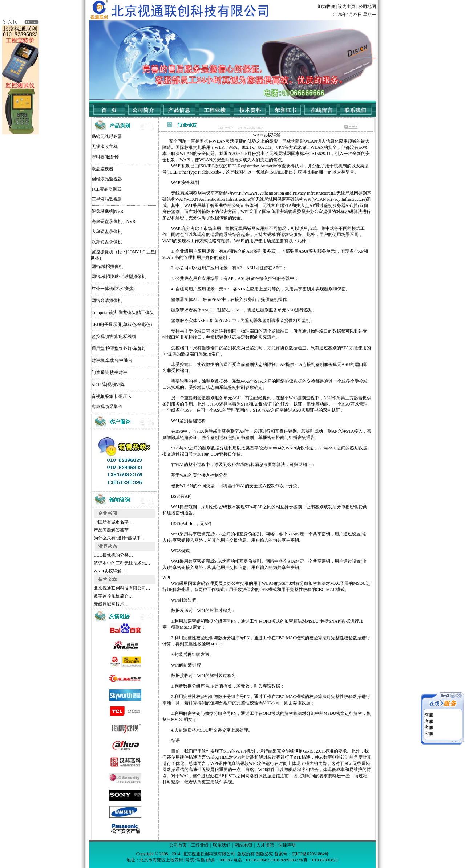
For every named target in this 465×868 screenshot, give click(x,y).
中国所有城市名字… (113, 522)
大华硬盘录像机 (107, 232)
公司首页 (178, 845)
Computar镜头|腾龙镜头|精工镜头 (123, 313)
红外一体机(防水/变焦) (113, 289)
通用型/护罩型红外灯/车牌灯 (119, 349)
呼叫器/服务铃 (105, 157)
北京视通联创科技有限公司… (122, 588)
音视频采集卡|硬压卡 (112, 396)
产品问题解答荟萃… (113, 530)
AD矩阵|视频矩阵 (108, 384)
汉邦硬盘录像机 (107, 242)
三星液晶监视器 (107, 199)
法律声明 (287, 845)
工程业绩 (200, 845)
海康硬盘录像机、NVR (114, 221)
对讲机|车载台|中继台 (112, 360)
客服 (429, 708)
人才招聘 (265, 845)
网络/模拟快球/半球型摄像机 (119, 277)
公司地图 (367, 7)
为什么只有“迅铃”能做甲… (119, 538)
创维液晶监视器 (107, 179)
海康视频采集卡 (107, 407)
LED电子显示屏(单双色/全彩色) (122, 325)
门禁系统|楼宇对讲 (109, 372)
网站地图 (243, 845)
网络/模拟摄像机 (107, 266)
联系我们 (222, 845)
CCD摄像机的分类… (113, 555)
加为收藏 (326, 7)
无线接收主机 (105, 147)
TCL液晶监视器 (106, 189)
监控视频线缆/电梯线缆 (114, 337)
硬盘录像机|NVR (108, 211)
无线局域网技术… (111, 604)
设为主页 (347, 7)
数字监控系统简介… (113, 596)
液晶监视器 (102, 169)
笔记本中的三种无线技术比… (122, 563)
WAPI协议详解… (109, 571)
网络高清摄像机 (107, 301)
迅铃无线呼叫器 (107, 136)
